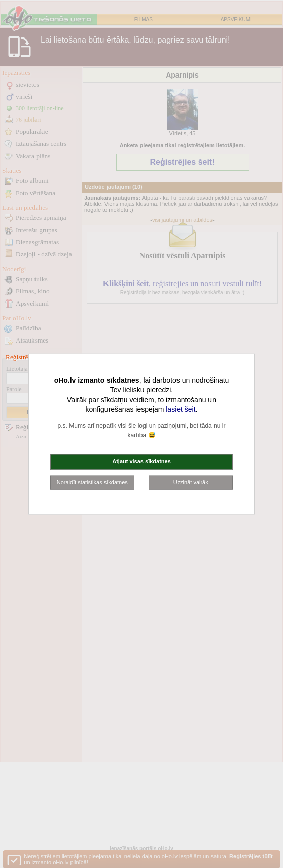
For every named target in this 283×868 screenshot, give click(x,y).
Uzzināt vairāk (191, 482)
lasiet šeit (181, 409)
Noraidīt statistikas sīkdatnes (92, 482)
